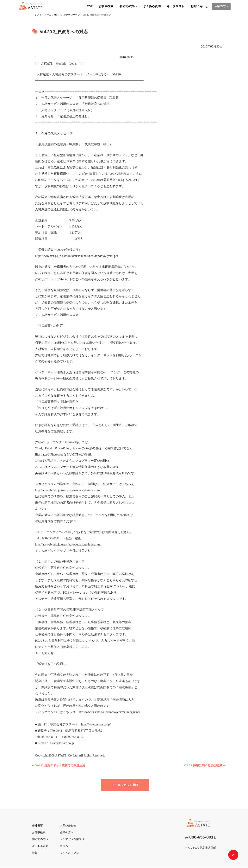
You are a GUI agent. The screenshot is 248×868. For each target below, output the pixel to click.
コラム (64, 846)
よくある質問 (152, 6)
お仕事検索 (106, 6)
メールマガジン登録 (125, 785)
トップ (35, 15)
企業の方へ (221, 6)
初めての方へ (128, 6)
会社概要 (37, 826)
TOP (90, 6)
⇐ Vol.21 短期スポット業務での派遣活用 (59, 765)
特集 (35, 853)
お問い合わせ (199, 6)
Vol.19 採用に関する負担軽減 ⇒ (205, 765)
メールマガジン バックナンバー (61, 15)
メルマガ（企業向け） (73, 839)
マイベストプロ (69, 853)
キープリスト (176, 6)
